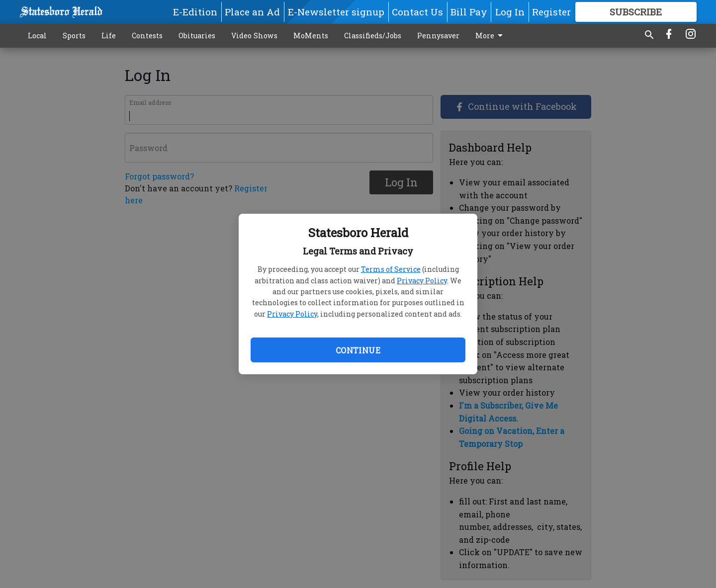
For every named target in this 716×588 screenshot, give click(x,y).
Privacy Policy (422, 281)
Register (551, 12)
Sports (74, 36)
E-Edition (195, 12)
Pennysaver (438, 36)
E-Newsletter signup (336, 12)
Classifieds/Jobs (373, 36)
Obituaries (197, 36)
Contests (147, 36)
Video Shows (254, 36)
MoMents (311, 36)
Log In (510, 12)
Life (109, 36)
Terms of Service (391, 269)
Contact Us (417, 12)
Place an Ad (252, 12)
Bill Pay (469, 12)
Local (37, 36)
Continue (358, 350)
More (491, 36)
